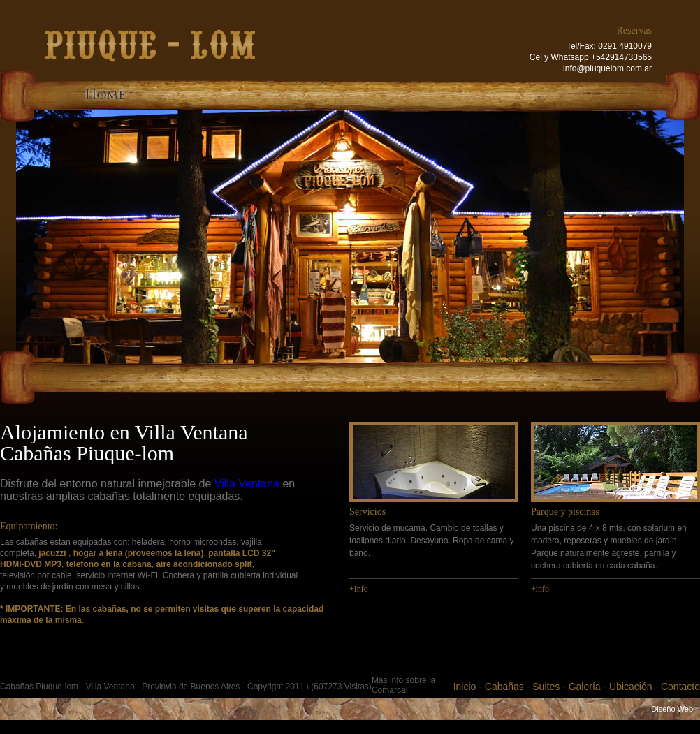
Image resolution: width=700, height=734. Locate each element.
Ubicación (630, 687)
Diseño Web (672, 709)
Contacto (680, 687)
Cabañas (504, 687)
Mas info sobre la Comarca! (403, 685)
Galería (585, 687)
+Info (359, 589)
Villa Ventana (247, 484)
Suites (546, 687)
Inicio (465, 687)
